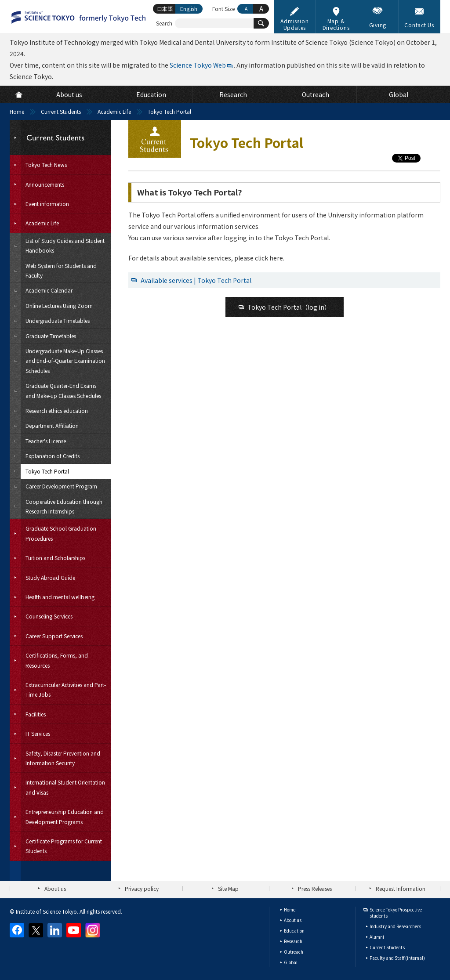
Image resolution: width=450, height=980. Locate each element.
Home (17, 111)
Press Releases (315, 888)
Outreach (294, 952)
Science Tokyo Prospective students (396, 913)
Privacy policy (142, 888)
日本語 (165, 9)
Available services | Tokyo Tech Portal (196, 280)
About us (55, 888)
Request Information (401, 888)
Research (293, 941)
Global (291, 962)
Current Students (61, 111)
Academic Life (114, 111)
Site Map (228, 888)
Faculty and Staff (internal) (397, 958)
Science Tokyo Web (198, 65)
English (189, 9)
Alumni (377, 937)
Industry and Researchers (395, 926)
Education (294, 931)
